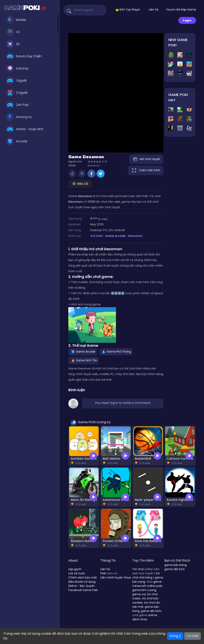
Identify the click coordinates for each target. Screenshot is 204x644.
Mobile (16, 20)
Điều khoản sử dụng (82, 582)
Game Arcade (115, 236)
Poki (103, 573)
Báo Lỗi (80, 184)
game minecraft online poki (147, 584)
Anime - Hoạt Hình (25, 129)
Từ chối (192, 636)
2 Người (17, 93)
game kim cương (144, 590)
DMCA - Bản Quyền (82, 586)
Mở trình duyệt (146, 159)
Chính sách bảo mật (83, 578)
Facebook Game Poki (83, 590)
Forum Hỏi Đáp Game (181, 10)
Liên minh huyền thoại (116, 578)
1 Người (16, 81)
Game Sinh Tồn (84, 360)
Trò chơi (138, 569)
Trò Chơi (96, 236)
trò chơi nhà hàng (146, 575)
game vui (139, 594)
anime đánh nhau (145, 617)
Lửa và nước (77, 573)
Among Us (19, 117)
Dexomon (135, 236)
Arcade (17, 141)
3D (13, 44)
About (73, 560)
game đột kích (151, 611)
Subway (17, 68)
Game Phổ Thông (116, 352)
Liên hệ (154, 10)
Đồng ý (175, 636)
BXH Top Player (128, 10)
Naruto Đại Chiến (24, 56)
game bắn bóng (176, 565)
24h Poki (17, 105)
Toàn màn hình (146, 170)
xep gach (75, 569)
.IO (13, 32)
